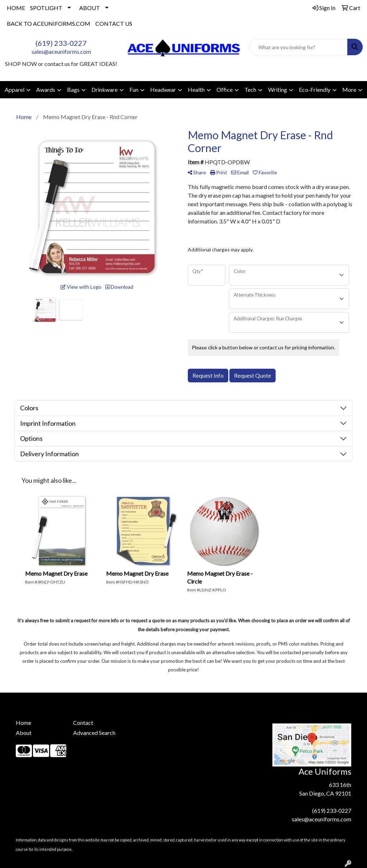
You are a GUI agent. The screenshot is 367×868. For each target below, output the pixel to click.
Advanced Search (94, 733)
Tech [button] (250, 89)
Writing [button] (278, 89)
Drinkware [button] (104, 89)
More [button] (349, 89)
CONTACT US (114, 23)
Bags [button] (73, 89)
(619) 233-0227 (61, 43)
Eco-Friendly (315, 89)
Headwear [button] (163, 89)
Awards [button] (46, 89)
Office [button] (225, 89)
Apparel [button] (15, 89)
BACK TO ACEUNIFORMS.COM (49, 23)
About (24, 733)
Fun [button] (134, 89)
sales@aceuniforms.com (61, 51)
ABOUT (90, 8)
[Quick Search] (298, 47)
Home (23, 723)
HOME (16, 8)
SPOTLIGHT (46, 8)
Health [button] (196, 89)
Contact (83, 723)
